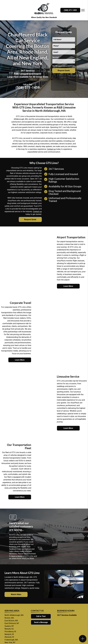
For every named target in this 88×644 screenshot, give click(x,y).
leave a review (17, 556)
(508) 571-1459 (28, 88)
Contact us (51, 149)
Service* (56, 57)
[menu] (83, 10)
